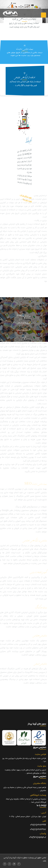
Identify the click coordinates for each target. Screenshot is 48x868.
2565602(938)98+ (38, 837)
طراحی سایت (41, 754)
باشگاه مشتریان (40, 783)
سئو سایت (42, 766)
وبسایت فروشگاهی (38, 795)
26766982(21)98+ (38, 830)
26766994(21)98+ (38, 825)
